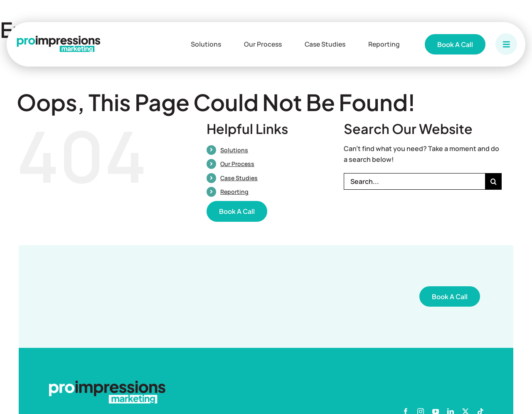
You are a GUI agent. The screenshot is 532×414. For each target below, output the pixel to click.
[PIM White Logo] (107, 384)
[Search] (493, 181)
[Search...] (414, 181)
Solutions (234, 150)
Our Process (237, 164)
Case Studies (239, 178)
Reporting (234, 192)
